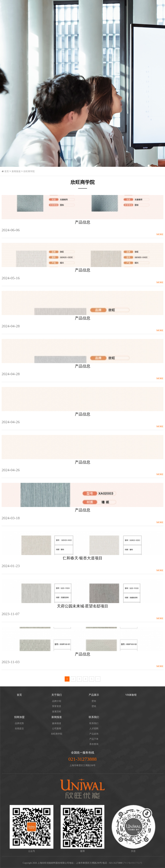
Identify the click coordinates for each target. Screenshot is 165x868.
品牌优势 (19, 723)
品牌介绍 (57, 701)
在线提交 (19, 729)
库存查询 (94, 744)
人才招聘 (94, 729)
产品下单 (94, 739)
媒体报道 (57, 723)
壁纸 (94, 706)
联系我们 (94, 717)
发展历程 (57, 712)
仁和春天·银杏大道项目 (83, 558)
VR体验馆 (131, 695)
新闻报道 (16, 171)
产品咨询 (94, 734)
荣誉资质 (57, 706)
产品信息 (83, 222)
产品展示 (94, 695)
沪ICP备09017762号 (133, 863)
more (160, 234)
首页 (5, 171)
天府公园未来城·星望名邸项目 (83, 606)
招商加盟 (19, 717)
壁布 (94, 701)
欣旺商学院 (29, 171)
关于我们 (57, 695)
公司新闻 (57, 729)
